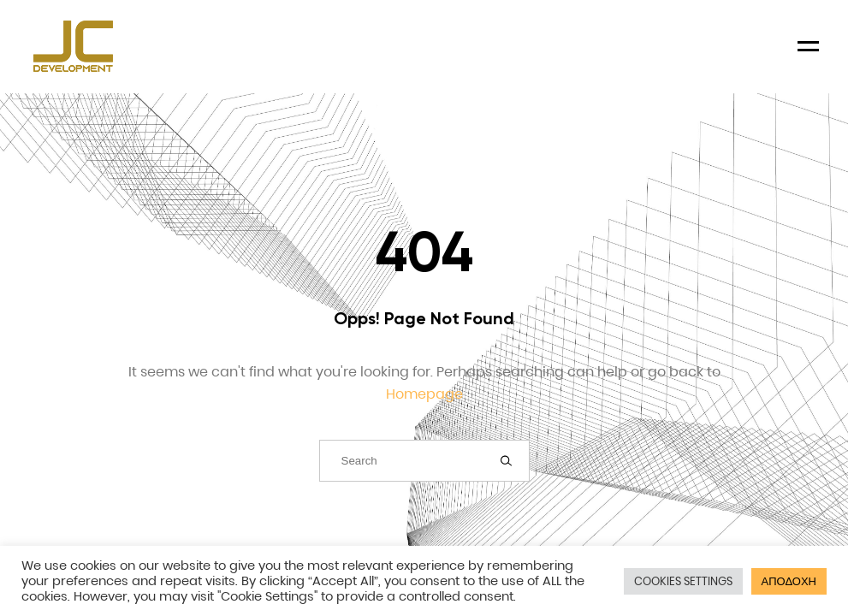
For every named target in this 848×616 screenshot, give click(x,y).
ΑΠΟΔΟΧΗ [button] (789, 581)
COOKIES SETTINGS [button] (683, 581)
